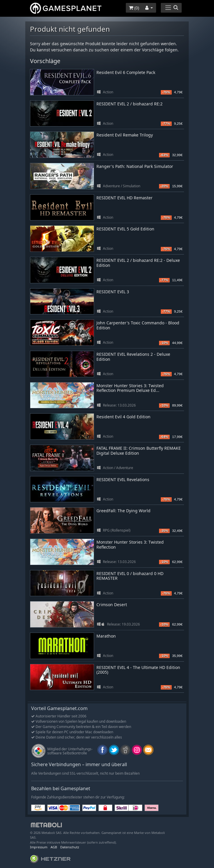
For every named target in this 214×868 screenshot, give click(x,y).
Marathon (106, 636)
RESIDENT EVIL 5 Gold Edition (125, 229)
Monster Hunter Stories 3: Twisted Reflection (130, 545)
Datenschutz (70, 847)
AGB (54, 847)
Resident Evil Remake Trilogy (125, 135)
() (134, 8)
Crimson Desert (112, 605)
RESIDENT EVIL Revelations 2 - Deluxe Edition (133, 357)
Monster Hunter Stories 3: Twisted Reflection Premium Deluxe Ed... (130, 388)
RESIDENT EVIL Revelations (123, 479)
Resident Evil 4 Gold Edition (123, 417)
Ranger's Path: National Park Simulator (135, 166)
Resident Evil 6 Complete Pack (126, 72)
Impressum (39, 847)
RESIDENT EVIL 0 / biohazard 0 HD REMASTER (130, 576)
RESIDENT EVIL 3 (113, 292)
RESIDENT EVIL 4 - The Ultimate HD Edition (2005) (138, 670)
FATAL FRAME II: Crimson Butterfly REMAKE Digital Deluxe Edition (139, 451)
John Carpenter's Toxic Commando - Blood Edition (138, 325)
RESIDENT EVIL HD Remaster (124, 198)
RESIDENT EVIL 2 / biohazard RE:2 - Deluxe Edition (138, 263)
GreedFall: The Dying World (123, 511)
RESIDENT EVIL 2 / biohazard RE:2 (129, 104)
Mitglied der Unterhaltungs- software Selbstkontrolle (70, 751)
